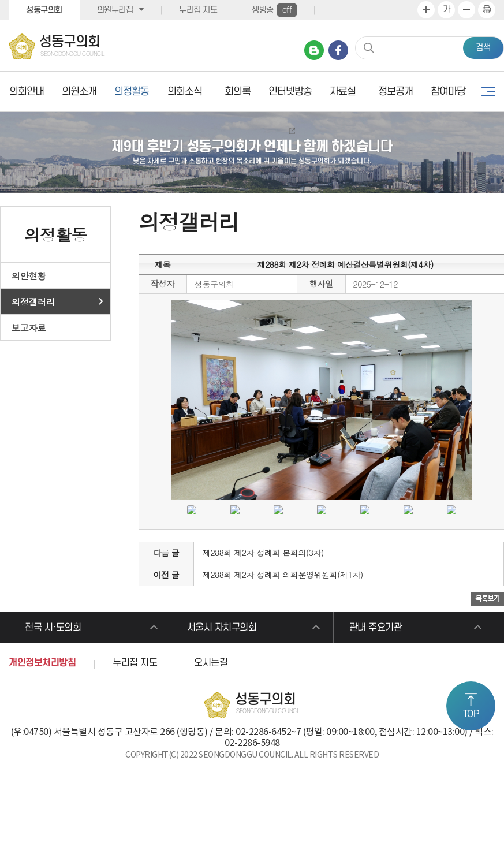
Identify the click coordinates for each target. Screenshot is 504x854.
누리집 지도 (198, 10)
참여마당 (448, 92)
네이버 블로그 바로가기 (314, 50)
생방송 (275, 10)
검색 (483, 48)
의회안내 (27, 92)
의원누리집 (115, 10)
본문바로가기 (0, 0)
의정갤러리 (33, 301)
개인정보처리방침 (42, 663)
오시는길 (211, 663)
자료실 (343, 92)
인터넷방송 (290, 92)
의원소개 (79, 92)
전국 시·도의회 (53, 628)
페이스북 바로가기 (338, 50)
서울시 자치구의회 (222, 628)
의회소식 (185, 92)
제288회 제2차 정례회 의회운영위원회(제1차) (283, 575)
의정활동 (132, 92)
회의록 (238, 92)
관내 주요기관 (376, 628)
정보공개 (395, 92)
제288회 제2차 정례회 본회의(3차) (263, 553)
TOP (471, 714)
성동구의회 (44, 10)
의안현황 (29, 275)
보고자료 (29, 327)
